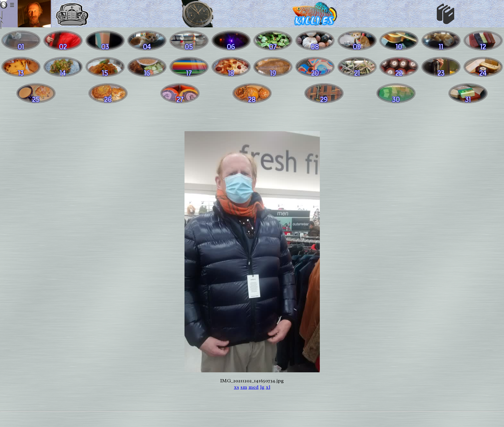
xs (237, 387)
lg (262, 387)
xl (268, 387)
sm (244, 387)
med (254, 387)
